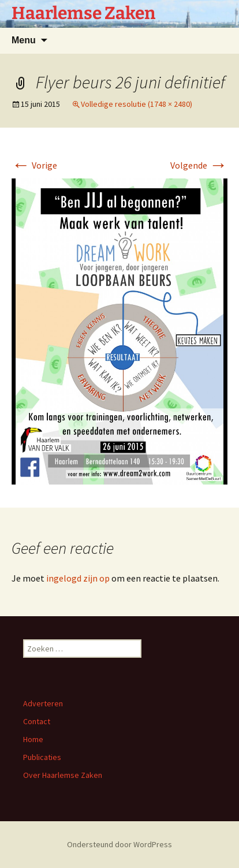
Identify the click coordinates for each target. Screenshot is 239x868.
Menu (24, 40)
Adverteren (43, 703)
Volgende (199, 165)
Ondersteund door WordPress (119, 844)
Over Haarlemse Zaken (63, 775)
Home (33, 739)
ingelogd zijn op (78, 578)
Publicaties (42, 757)
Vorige (34, 165)
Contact (37, 721)
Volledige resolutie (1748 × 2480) (137, 104)
